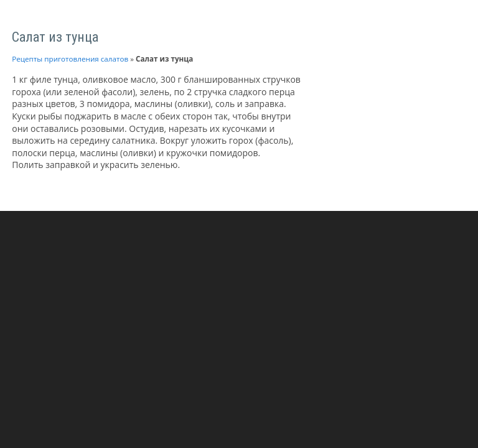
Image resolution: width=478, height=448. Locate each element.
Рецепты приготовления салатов (70, 59)
